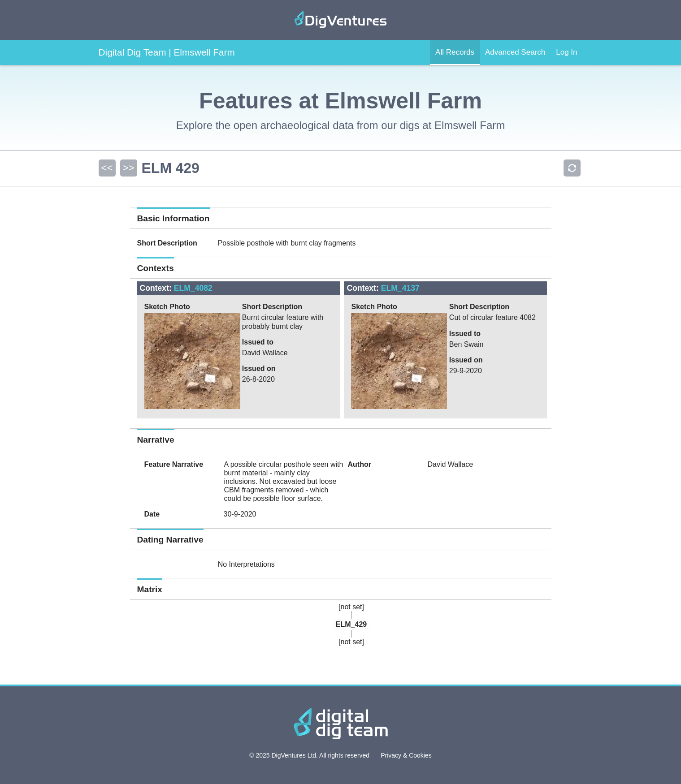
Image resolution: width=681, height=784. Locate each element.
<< (107, 168)
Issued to (258, 342)
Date (152, 514)
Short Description (167, 243)
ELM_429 (351, 624)
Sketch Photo (167, 307)
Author (359, 464)
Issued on (259, 368)
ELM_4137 (400, 288)
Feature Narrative (174, 464)
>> (128, 168)
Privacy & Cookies (406, 755)
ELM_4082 (193, 288)
